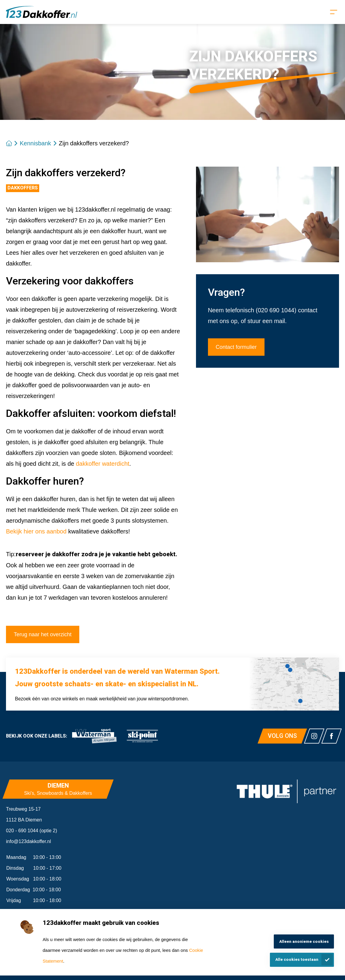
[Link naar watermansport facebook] (332, 736)
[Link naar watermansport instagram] (314, 736)
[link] (94, 736)
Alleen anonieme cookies (304, 942)
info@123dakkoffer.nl (28, 841)
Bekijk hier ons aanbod (36, 531)
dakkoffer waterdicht (102, 464)
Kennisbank (35, 143)
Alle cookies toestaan (297, 960)
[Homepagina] (42, 12)
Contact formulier (236, 347)
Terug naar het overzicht (43, 634)
